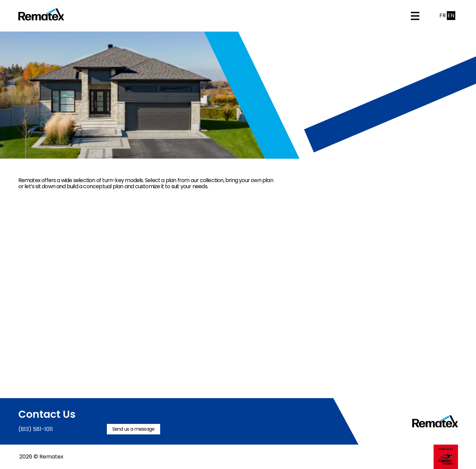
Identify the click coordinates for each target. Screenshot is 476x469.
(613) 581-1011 (36, 429)
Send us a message (134, 429)
